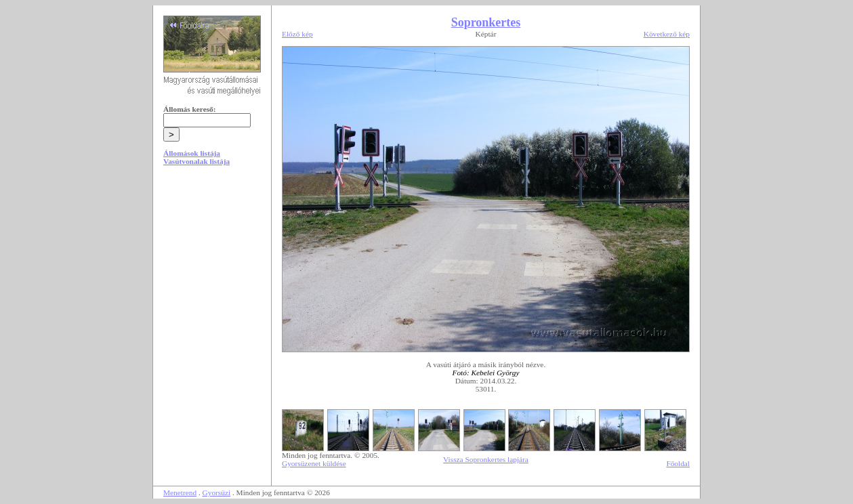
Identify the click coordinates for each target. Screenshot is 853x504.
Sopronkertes (486, 22)
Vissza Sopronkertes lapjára (486, 459)
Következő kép (667, 34)
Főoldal (678, 463)
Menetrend (180, 492)
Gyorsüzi (217, 492)
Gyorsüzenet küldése (314, 463)
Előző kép (297, 34)
